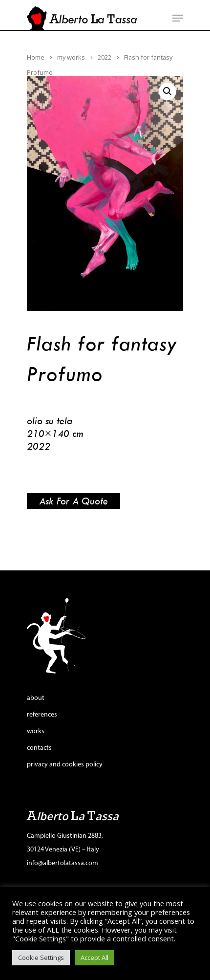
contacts (39, 748)
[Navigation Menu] (178, 18)
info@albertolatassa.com (63, 863)
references (42, 715)
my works (71, 57)
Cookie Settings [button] (41, 958)
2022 (105, 57)
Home (36, 57)
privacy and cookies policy (65, 765)
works (36, 731)
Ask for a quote (73, 501)
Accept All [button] (94, 958)
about (36, 698)
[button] (168, 91)
